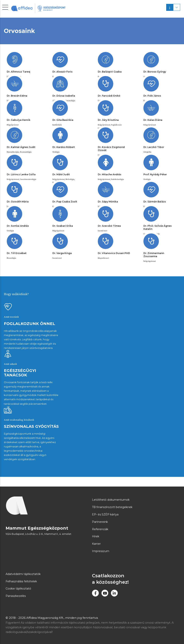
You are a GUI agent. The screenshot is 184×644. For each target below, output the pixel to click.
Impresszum (101, 551)
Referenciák (100, 529)
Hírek (96, 536)
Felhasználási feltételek (21, 581)
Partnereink (100, 522)
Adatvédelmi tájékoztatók (23, 574)
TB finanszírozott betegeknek (112, 507)
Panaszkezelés (16, 596)
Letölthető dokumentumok (111, 500)
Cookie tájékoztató (18, 589)
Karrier (96, 544)
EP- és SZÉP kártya (105, 514)
